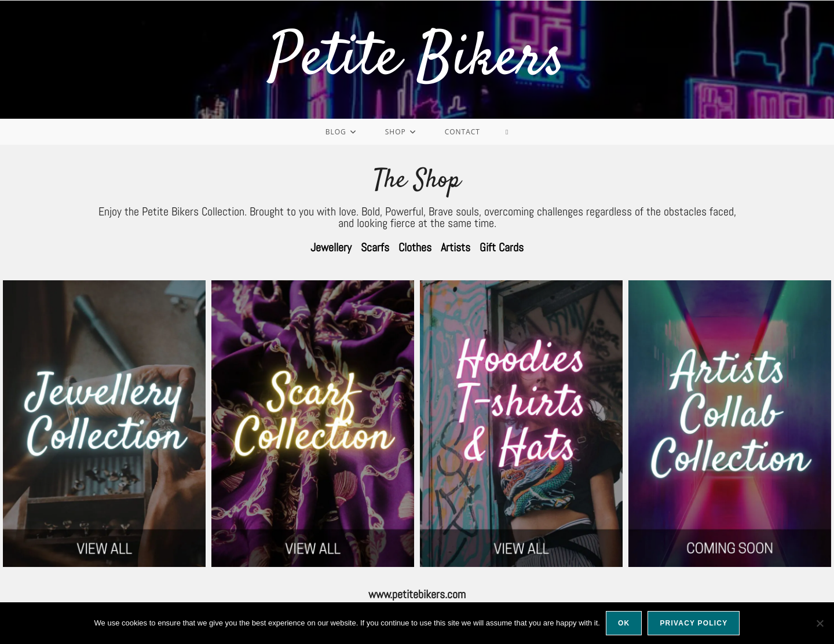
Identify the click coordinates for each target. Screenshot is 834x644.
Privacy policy (694, 623)
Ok (624, 623)
